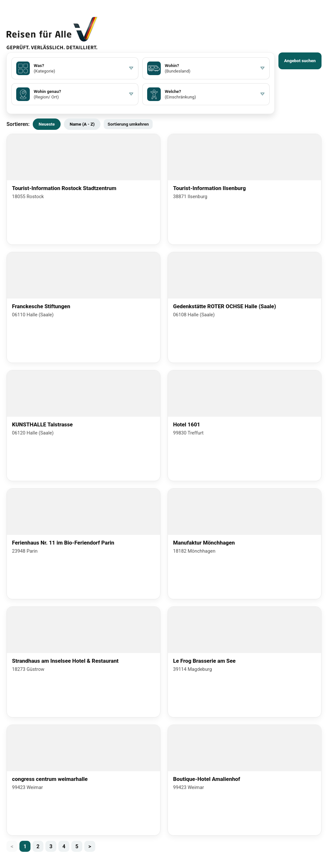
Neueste (47, 124)
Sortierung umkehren (128, 124)
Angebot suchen (300, 61)
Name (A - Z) (82, 124)
